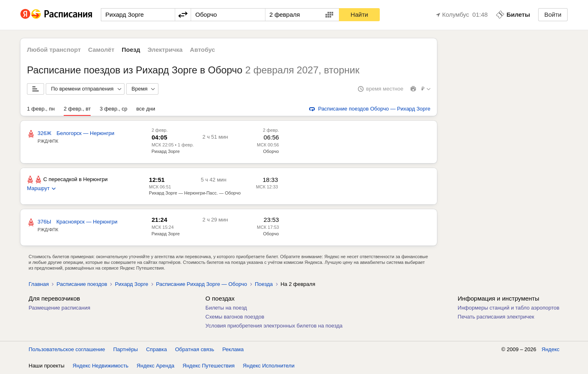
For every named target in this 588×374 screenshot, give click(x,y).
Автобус (203, 50)
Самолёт (101, 50)
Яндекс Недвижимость (101, 366)
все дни (146, 109)
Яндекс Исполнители (269, 366)
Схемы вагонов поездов (235, 317)
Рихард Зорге (166, 151)
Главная (39, 284)
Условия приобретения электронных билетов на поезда (274, 326)
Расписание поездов (82, 284)
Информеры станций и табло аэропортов (509, 308)
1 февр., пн (41, 109)
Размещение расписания (59, 308)
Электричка (165, 50)
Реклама (233, 349)
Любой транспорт (54, 50)
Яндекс (550, 349)
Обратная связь (195, 349)
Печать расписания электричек (496, 317)
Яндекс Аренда (156, 366)
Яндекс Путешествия (209, 366)
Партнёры (125, 349)
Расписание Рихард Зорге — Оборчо (202, 284)
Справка (157, 349)
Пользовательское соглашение (67, 349)
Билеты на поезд (226, 308)
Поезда (264, 284)
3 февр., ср (113, 109)
